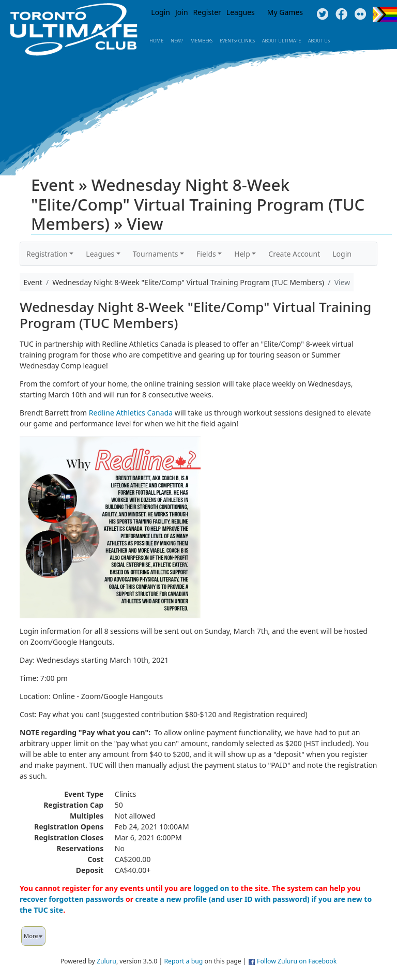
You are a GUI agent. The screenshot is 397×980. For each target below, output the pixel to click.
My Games (285, 12)
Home (156, 41)
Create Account (294, 254)
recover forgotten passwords (72, 899)
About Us (319, 41)
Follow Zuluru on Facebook (297, 961)
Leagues (241, 12)
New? (177, 41)
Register (207, 12)
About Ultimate (281, 41)
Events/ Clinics (237, 41)
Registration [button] (47, 254)
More (33, 936)
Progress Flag (385, 14)
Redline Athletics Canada (131, 413)
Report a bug (183, 961)
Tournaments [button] (156, 254)
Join (182, 12)
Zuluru (106, 961)
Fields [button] (206, 254)
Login (161, 12)
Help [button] (242, 254)
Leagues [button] (100, 254)
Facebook (341, 14)
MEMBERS (201, 41)
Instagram (361, 14)
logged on (211, 888)
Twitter (322, 14)
